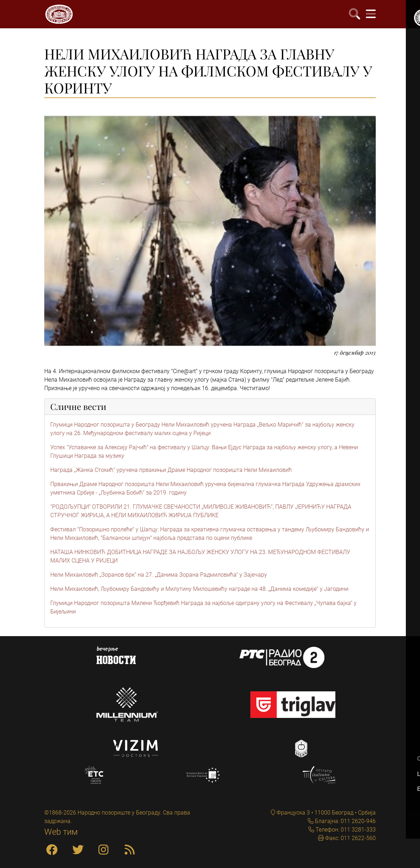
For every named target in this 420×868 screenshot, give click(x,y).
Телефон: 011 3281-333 (345, 830)
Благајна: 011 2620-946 (345, 821)
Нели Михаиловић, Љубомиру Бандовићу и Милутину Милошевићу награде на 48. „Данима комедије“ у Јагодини (199, 589)
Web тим (61, 832)
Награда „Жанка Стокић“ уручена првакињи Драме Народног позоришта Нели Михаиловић (171, 470)
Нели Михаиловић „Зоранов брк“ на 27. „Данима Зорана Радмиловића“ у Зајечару (159, 575)
